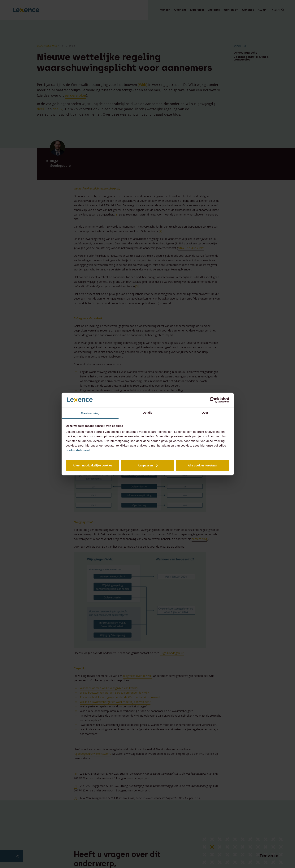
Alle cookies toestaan (202, 465)
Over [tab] (205, 413)
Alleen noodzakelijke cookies (93, 465)
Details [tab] (148, 413)
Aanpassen (148, 465)
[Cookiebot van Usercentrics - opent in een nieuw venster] (213, 400)
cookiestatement (78, 450)
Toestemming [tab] (90, 413)
